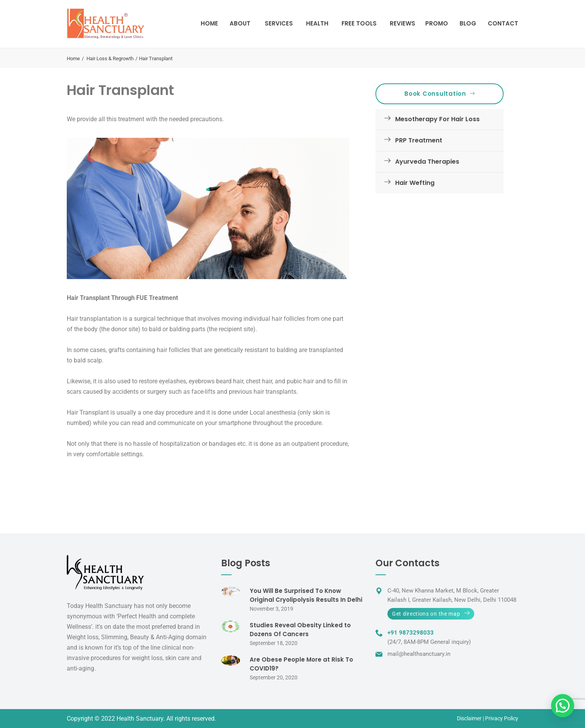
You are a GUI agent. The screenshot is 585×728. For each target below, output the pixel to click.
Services (279, 23)
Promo (437, 23)
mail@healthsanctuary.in (419, 654)
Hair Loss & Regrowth (110, 58)
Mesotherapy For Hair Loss (430, 119)
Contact (503, 23)
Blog (468, 23)
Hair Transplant (120, 90)
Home (209, 23)
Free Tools (359, 23)
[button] (563, 706)
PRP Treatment (412, 140)
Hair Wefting (408, 183)
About (240, 23)
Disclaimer (469, 718)
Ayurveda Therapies (420, 162)
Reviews (402, 23)
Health (317, 23)
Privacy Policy (502, 718)
